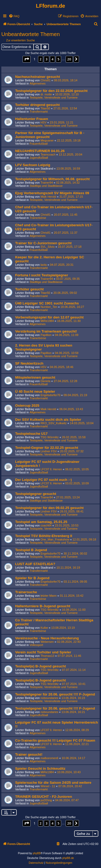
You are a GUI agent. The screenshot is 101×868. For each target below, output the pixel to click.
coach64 (46, 525)
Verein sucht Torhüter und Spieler (43, 652)
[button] (27, 59)
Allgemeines (37, 83)
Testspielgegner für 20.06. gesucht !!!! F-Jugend (55, 694)
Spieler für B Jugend (32, 578)
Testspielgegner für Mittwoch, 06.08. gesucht (52, 179)
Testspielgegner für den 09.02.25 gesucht (49, 508)
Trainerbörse (38, 218)
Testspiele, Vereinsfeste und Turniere (53, 98)
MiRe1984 (47, 321)
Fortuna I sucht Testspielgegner (42, 275)
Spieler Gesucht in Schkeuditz (40, 769)
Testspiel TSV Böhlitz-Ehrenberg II (44, 536)
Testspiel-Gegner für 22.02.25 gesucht (47, 448)
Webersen (47, 642)
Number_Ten (49, 307)
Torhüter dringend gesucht (37, 105)
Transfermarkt (39, 112)
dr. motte (46, 94)
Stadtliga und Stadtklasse (46, 186)
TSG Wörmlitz (49, 437)
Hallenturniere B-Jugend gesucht (43, 606)
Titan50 (45, 108)
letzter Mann (49, 596)
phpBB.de (68, 858)
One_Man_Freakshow (55, 539)
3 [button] (46, 59)
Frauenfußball (39, 144)
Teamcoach (48, 154)
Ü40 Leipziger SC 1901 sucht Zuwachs (47, 303)
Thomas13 (47, 656)
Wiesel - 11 (48, 786)
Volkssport (36, 645)
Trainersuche (26, 592)
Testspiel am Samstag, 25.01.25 (41, 522)
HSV (43, 122)
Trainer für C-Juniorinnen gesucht (43, 243)
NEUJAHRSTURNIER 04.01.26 (40, 151)
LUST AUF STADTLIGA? (35, 564)
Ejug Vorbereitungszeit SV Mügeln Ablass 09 (52, 193)
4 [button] (52, 59)
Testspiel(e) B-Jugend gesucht (41, 666)
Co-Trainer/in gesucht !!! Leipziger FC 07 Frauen (55, 740)
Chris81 (45, 80)
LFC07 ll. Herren (51, 469)
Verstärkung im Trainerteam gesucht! (46, 331)
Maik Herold (48, 197)
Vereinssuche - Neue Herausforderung (47, 638)
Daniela (45, 381)
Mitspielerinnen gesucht (35, 377)
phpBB (37, 853)
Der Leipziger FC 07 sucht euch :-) (43, 480)
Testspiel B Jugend (31, 550)
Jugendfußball (39, 158)
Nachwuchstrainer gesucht (38, 77)
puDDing (46, 800)
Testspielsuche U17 (31, 434)
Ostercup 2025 (27, 406)
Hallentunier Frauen (32, 119)
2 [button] (41, 59)
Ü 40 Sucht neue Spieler (35, 391)
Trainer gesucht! (29, 754)
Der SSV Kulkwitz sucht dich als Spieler (48, 420)
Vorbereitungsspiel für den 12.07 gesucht (49, 317)
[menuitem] (14, 16)
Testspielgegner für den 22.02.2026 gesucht (51, 91)
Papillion (46, 335)
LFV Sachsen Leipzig (33, 165)
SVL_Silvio (47, 247)
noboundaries (49, 698)
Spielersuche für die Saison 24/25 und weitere (53, 783)
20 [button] (69, 59)
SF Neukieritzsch (29, 363)
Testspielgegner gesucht (36, 494)
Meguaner (47, 140)
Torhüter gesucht (29, 289)
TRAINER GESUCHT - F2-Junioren (44, 797)
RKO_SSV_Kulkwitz (53, 423)
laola (43, 265)
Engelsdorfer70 (50, 395)
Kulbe (44, 628)
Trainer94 (47, 183)
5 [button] (58, 59)
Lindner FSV (49, 451)
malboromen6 (49, 758)
